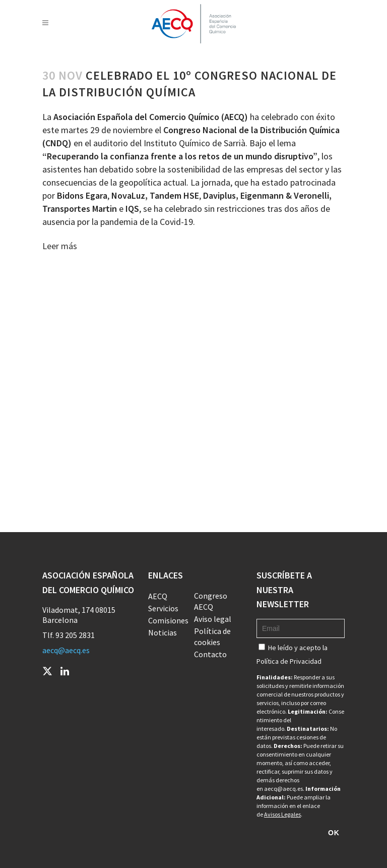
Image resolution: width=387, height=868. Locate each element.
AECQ (158, 596)
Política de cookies (212, 636)
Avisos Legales (282, 814)
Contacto (210, 654)
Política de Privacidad (289, 661)
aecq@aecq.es (66, 650)
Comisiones (168, 620)
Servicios (163, 608)
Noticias (163, 632)
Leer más (60, 246)
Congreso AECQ (211, 601)
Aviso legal (213, 619)
